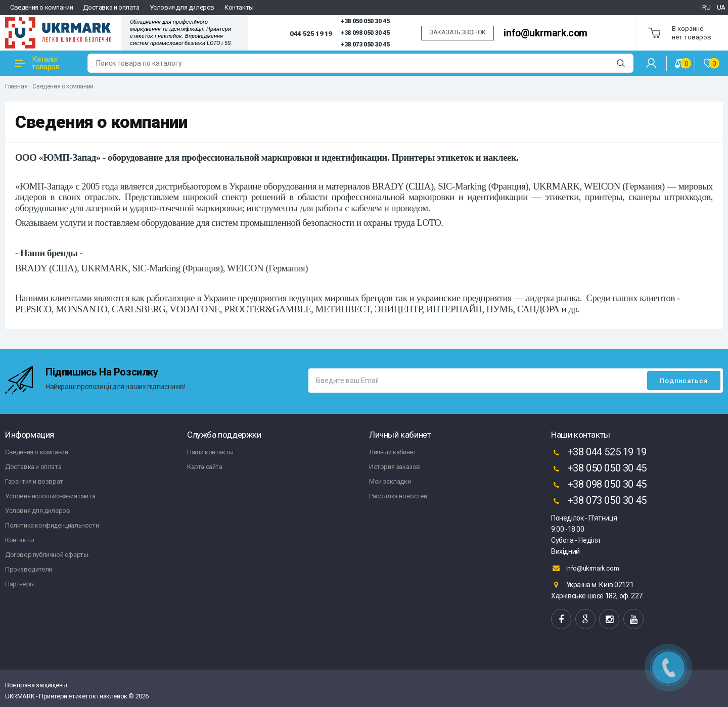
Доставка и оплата (111, 7)
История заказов (395, 467)
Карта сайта (205, 467)
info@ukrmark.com (545, 33)
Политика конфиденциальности (52, 525)
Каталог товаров (37, 63)
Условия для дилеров (182, 7)
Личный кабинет (393, 452)
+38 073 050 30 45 (365, 44)
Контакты (239, 7)
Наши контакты (210, 452)
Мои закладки (390, 481)
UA (721, 7)
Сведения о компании (41, 7)
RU (706, 7)
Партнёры (20, 584)
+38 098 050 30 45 (365, 33)
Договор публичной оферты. (47, 555)
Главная (16, 86)
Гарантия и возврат (34, 481)
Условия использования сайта (50, 496)
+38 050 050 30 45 (365, 21)
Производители (29, 569)
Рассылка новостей (398, 496)
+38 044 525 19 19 (599, 453)
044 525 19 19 (311, 33)
